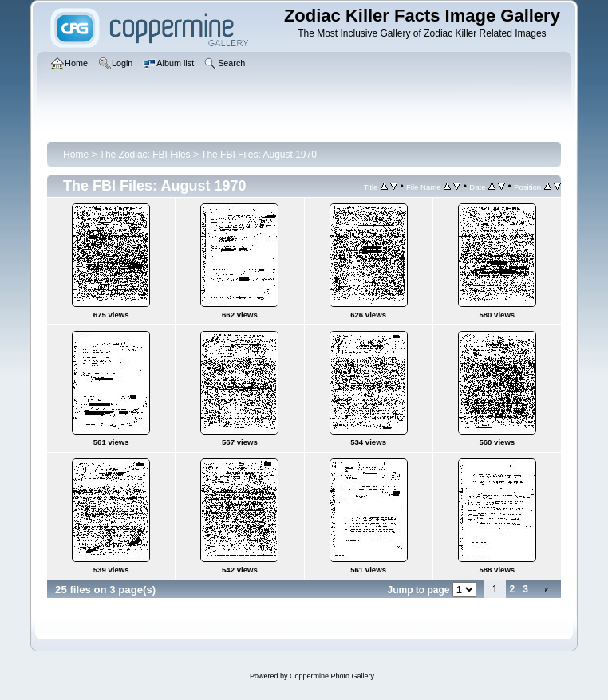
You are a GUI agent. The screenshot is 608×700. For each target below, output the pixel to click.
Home (76, 155)
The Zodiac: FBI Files (145, 155)
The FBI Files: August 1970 (259, 155)
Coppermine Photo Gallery (332, 676)
